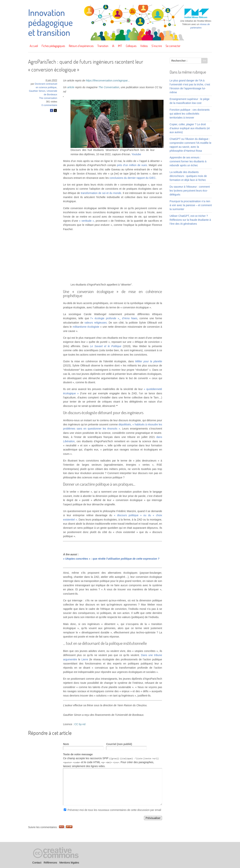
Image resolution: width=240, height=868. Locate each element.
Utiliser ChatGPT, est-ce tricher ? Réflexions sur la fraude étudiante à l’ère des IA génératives (190, 220)
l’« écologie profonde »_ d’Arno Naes (114, 318)
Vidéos (144, 46)
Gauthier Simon (37, 91)
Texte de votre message (78, 754)
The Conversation (109, 87)
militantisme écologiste (86, 327)
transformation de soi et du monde (101, 193)
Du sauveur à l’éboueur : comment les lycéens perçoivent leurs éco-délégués (190, 191)
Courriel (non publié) (119, 744)
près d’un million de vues (132, 165)
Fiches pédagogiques (53, 46)
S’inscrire (157, 46)
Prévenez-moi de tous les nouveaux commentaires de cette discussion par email (114, 810)
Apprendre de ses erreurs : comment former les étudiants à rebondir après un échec (188, 161)
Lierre (85, 659)
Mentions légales (69, 863)
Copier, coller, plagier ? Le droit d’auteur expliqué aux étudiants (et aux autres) (190, 128)
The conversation (48, 98)
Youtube (136, 154)
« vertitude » (87, 221)
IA (113, 46)
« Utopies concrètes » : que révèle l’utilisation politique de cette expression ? (111, 559)
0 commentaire (49, 105)
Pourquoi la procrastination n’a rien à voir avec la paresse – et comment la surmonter (191, 205)
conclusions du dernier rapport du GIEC (133, 178)
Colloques (131, 46)
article (71, 87)
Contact (37, 863)
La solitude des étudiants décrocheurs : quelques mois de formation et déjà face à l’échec (188, 176)
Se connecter (173, 46)
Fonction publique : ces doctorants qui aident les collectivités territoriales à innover (190, 114)
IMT (120, 46)
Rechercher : (179, 61)
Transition (103, 46)
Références (50, 863)
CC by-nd (80, 724)
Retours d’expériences (81, 46)
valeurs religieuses (96, 323)
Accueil (34, 46)
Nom (66, 744)
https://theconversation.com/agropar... (108, 81)
